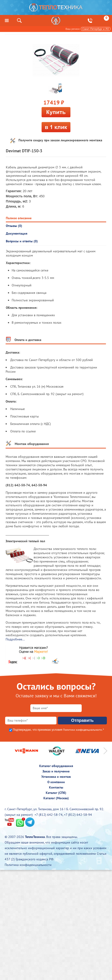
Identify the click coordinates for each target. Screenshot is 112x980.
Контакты (56, 787)
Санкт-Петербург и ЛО (96, 29)
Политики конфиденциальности (82, 730)
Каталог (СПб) (56, 793)
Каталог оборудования (56, 766)
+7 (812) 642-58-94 (78, 815)
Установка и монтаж (56, 777)
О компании (56, 782)
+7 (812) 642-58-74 (49, 815)
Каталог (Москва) (56, 798)
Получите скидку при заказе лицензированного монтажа (60, 140)
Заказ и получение (56, 771)
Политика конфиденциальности (28, 865)
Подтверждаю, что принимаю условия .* (58, 730)
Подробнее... (15, 639)
